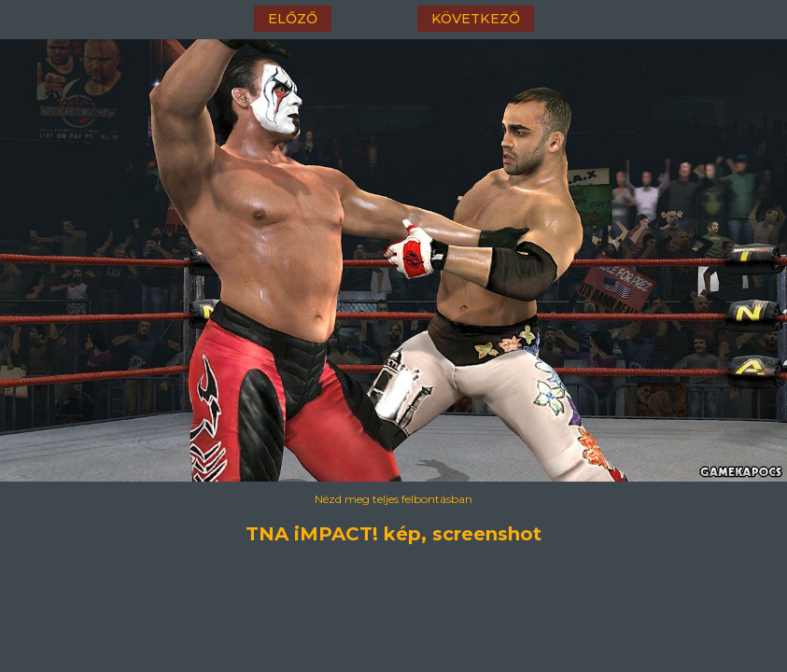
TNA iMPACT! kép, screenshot (393, 534)
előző (293, 19)
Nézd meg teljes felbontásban (393, 499)
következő (476, 19)
